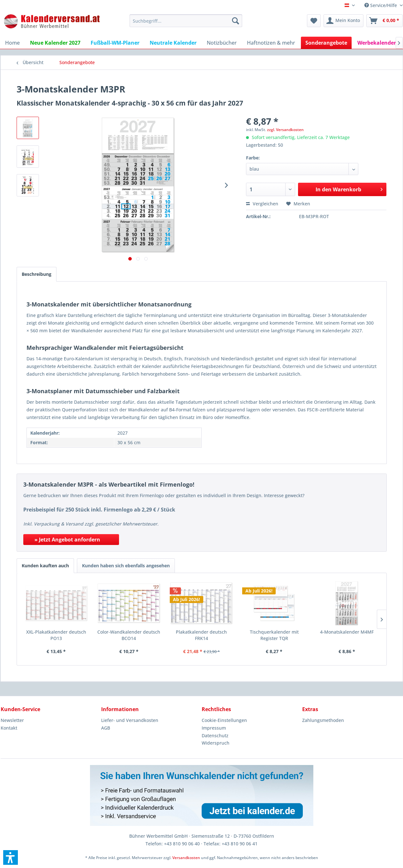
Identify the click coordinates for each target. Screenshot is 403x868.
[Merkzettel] (314, 21)
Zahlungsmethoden (323, 720)
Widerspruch (216, 743)
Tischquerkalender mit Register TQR (274, 635)
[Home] (12, 43)
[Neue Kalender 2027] (55, 43)
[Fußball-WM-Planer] (115, 43)
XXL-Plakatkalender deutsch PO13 (56, 635)
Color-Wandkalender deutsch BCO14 (129, 635)
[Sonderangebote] (326, 43)
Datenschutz (215, 736)
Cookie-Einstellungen (224, 720)
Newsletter (12, 720)
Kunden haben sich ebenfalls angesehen (126, 566)
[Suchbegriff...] (186, 21)
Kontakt (9, 728)
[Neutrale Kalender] (173, 43)
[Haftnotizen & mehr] (271, 43)
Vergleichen (262, 204)
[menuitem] (186, 21)
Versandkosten (186, 858)
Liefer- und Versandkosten (130, 720)
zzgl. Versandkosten (285, 130)
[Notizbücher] (222, 43)
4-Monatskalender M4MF (347, 632)
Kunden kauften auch (45, 566)
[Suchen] (235, 21)
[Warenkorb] (384, 21)
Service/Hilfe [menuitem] (381, 5)
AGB (106, 728)
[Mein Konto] (343, 21)
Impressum (214, 728)
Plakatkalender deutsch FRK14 (201, 635)
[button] (11, 857)
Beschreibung (37, 274)
